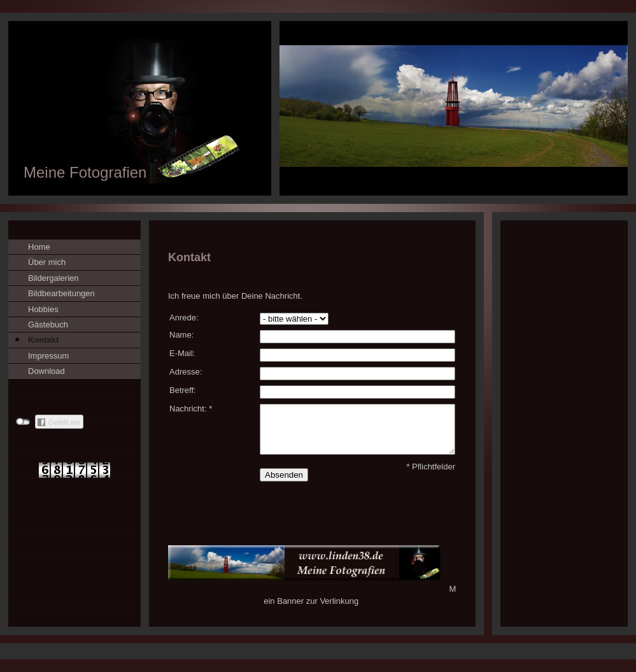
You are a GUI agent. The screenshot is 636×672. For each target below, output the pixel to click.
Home (39, 247)
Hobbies (43, 309)
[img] (318, 108)
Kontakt (43, 340)
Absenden (284, 475)
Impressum (48, 356)
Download (46, 371)
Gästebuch (48, 325)
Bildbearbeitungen (61, 293)
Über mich (47, 262)
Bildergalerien (53, 278)
